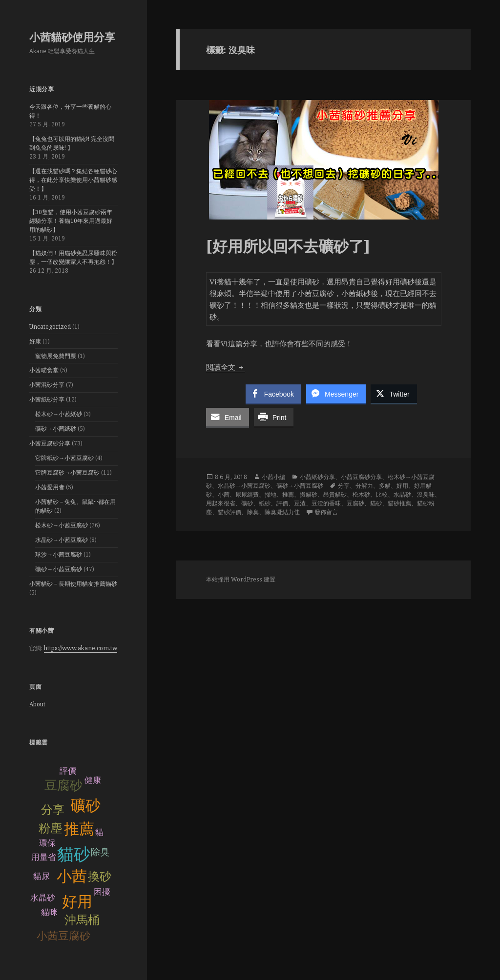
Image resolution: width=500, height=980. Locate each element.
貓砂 (74, 854)
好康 (35, 341)
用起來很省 (221, 503)
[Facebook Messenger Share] (336, 394)
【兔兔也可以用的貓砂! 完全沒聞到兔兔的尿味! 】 (72, 143)
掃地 (271, 494)
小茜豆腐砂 (63, 936)
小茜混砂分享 (47, 385)
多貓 (385, 486)
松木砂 (361, 494)
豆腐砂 (63, 785)
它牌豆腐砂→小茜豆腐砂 (67, 472)
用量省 (44, 857)
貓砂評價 (229, 512)
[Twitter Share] (394, 394)
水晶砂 (43, 898)
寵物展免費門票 (56, 356)
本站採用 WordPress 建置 (241, 579)
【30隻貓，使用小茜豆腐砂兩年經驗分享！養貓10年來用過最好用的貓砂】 (71, 221)
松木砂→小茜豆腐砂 (62, 525)
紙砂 (265, 503)
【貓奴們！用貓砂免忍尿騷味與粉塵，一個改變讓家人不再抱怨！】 (73, 257)
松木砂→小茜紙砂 (59, 414)
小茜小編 (273, 477)
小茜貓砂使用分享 (72, 37)
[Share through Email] (228, 417)
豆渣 (300, 503)
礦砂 (85, 806)
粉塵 (50, 828)
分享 (53, 810)
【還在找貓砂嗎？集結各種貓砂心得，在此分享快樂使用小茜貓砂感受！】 (73, 180)
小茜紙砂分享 (47, 399)
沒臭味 (426, 494)
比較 (382, 494)
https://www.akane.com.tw (81, 648)
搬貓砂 (309, 494)
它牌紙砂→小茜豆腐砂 (64, 458)
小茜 (72, 876)
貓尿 (42, 876)
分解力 (364, 486)
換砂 (100, 876)
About (37, 704)
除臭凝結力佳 (282, 512)
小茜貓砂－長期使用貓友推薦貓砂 (73, 584)
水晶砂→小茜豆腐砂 (62, 540)
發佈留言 (326, 512)
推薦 (79, 829)
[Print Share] (274, 417)
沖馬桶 (82, 920)
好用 (77, 902)
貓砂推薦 (399, 503)
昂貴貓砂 (335, 494)
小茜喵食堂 (44, 370)
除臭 (100, 852)
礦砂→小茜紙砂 (56, 429)
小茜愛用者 (50, 487)
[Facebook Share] (273, 394)
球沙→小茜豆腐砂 (59, 554)
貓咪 (49, 912)
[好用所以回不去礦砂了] (288, 246)
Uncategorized (50, 327)
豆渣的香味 (326, 503)
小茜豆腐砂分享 (50, 443)
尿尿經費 (247, 494)
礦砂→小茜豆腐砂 (59, 569)
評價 (282, 503)
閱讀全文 (226, 367)
